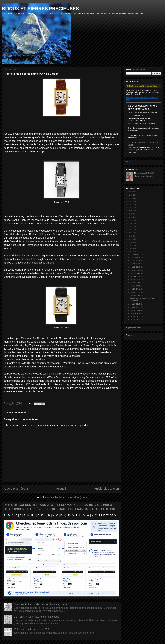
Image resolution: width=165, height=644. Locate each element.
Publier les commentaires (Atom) (69, 497)
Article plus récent (16, 489)
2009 (131, 245)
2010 (131, 242)
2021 (131, 208)
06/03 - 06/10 (136, 276)
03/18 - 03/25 (136, 292)
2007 (131, 252)
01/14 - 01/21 (136, 317)
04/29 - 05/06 (136, 283)
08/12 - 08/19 (136, 267)
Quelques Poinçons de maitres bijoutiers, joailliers (42, 604)
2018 (131, 217)
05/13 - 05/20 (136, 280)
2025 (131, 195)
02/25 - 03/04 (136, 295)
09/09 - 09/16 (136, 264)
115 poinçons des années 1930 (31, 629)
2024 (131, 198)
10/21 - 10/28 (136, 261)
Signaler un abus (134, 328)
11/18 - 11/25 (136, 254)
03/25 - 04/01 (136, 289)
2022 (131, 204)
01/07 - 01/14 (136, 320)
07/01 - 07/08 (136, 273)
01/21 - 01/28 (136, 313)
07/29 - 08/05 (136, 270)
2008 (131, 249)
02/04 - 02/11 (136, 307)
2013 (131, 233)
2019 (131, 214)
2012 (131, 236)
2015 (131, 226)
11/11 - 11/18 (136, 258)
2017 (131, 220)
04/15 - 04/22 (136, 286)
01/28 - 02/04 (136, 310)
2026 (131, 192)
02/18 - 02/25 (136, 304)
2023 (131, 201)
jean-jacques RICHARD (145, 173)
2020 (131, 211)
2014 (131, 230)
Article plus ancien (106, 489)
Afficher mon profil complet (143, 176)
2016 (131, 223)
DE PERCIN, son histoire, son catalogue (36, 617)
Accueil (61, 489)
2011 (131, 239)
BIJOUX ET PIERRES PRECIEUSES (40, 9)
